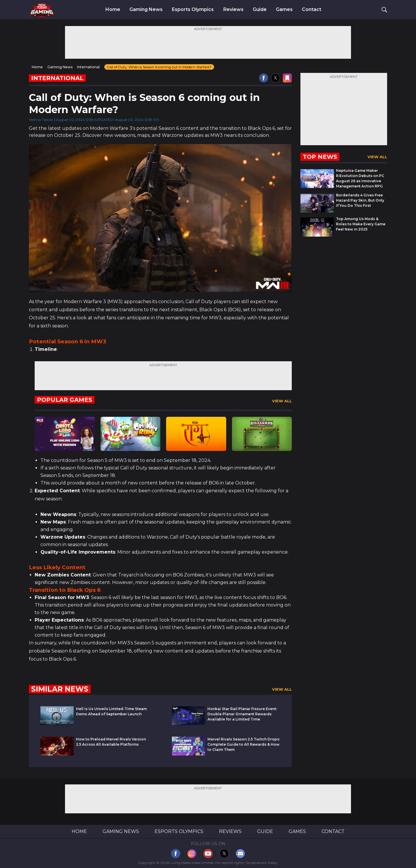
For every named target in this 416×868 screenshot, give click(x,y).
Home (113, 10)
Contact (312, 10)
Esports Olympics (193, 10)
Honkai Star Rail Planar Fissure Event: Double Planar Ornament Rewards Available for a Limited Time (242, 714)
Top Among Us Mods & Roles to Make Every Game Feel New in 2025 (361, 224)
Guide (260, 10)
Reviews (233, 10)
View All (282, 401)
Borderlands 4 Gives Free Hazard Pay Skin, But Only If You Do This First (360, 200)
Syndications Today (261, 863)
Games (284, 10)
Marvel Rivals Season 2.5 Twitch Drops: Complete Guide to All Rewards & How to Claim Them (244, 744)
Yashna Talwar (41, 120)
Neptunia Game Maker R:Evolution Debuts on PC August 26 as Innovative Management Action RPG (360, 178)
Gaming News (146, 10)
